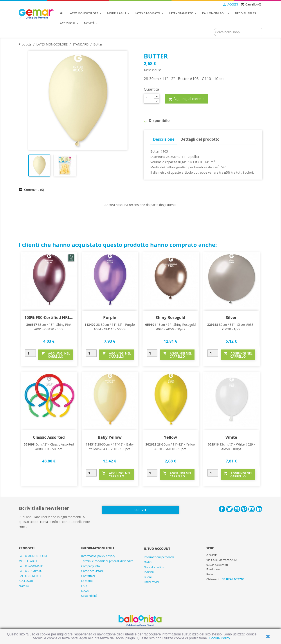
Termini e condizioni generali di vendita (107, 561)
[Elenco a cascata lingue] (214, 5)
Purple (110, 317)
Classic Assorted (49, 437)
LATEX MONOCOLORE (33, 556)
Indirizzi (149, 572)
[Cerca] (238, 32)
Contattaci (88, 576)
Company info (91, 566)
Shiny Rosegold (170, 317)
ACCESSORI (26, 581)
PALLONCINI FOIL (30, 576)
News (85, 591)
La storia (87, 581)
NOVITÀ (24, 586)
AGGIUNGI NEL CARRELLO (56, 355)
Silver (231, 317)
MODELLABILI (28, 561)
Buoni (148, 577)
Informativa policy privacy (98, 556)
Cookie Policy (219, 638)
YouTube (237, 509)
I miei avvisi (151, 582)
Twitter (229, 509)
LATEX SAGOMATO (31, 566)
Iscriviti (140, 510)
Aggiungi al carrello (187, 99)
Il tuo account (157, 548)
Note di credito (154, 567)
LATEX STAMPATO (31, 571)
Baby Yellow (110, 437)
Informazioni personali (159, 557)
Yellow (170, 437)
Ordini (148, 562)
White (231, 437)
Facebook (222, 509)
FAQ (84, 586)
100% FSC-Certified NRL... (49, 317)
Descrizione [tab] (164, 139)
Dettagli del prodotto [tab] (200, 139)
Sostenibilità (89, 596)
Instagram (252, 509)
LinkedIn (259, 509)
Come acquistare (92, 571)
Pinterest (244, 509)
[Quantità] (149, 99)
